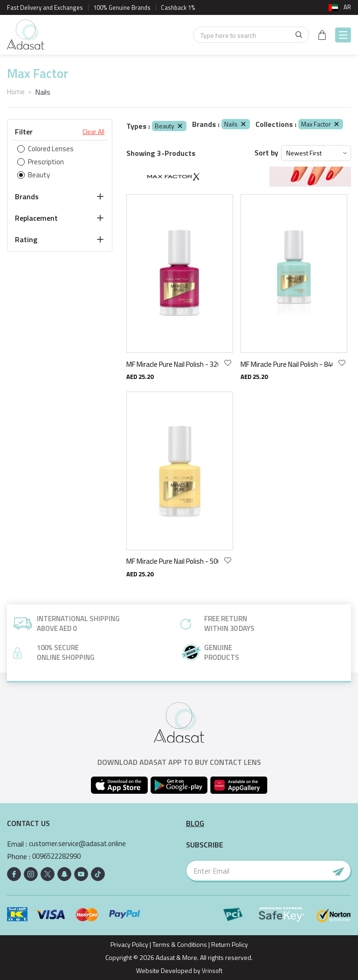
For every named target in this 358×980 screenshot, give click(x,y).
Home (17, 92)
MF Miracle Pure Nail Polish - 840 (286, 364)
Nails (236, 124)
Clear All (93, 132)
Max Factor (321, 124)
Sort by (266, 153)
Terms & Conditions (180, 944)
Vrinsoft (211, 970)
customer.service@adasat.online (80, 844)
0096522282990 (59, 857)
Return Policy (230, 944)
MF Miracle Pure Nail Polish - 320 (172, 364)
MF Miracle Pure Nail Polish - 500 (172, 561)
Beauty (169, 126)
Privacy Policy (129, 944)
